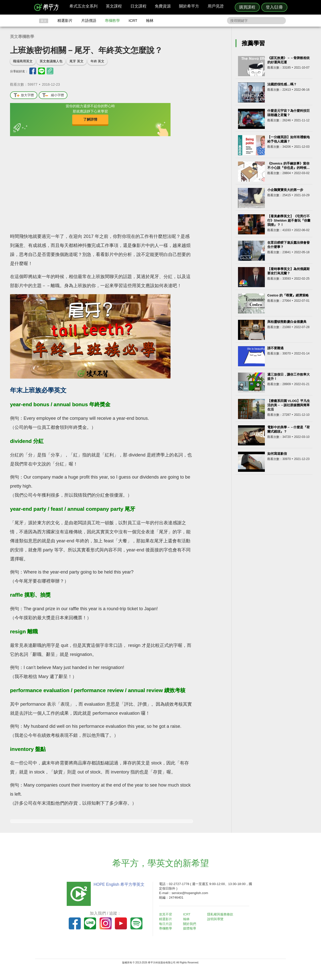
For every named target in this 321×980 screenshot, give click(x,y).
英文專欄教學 (22, 37)
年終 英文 (98, 61)
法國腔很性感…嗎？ (282, 84)
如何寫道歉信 (277, 454)
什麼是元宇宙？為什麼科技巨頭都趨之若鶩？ (289, 113)
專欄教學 (112, 20)
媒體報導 (191, 928)
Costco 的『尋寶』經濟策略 (288, 295)
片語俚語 (89, 20)
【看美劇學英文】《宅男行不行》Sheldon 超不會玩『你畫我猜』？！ (289, 220)
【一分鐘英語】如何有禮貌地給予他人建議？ (289, 139)
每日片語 (167, 924)
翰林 (150, 20)
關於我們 (191, 924)
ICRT (133, 20)
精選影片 (65, 20)
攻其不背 (167, 914)
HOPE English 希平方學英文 (118, 884)
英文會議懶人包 (51, 61)
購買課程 (247, 7)
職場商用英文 (23, 61)
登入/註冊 (274, 7)
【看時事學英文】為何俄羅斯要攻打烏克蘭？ (289, 271)
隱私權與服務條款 (221, 914)
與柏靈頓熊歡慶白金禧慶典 (287, 322)
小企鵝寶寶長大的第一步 (285, 190)
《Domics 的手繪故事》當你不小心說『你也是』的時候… (289, 166)
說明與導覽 (216, 919)
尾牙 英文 (76, 61)
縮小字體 (53, 95)
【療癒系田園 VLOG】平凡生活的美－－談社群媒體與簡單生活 (289, 405)
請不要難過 (275, 348)
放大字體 (24, 95)
